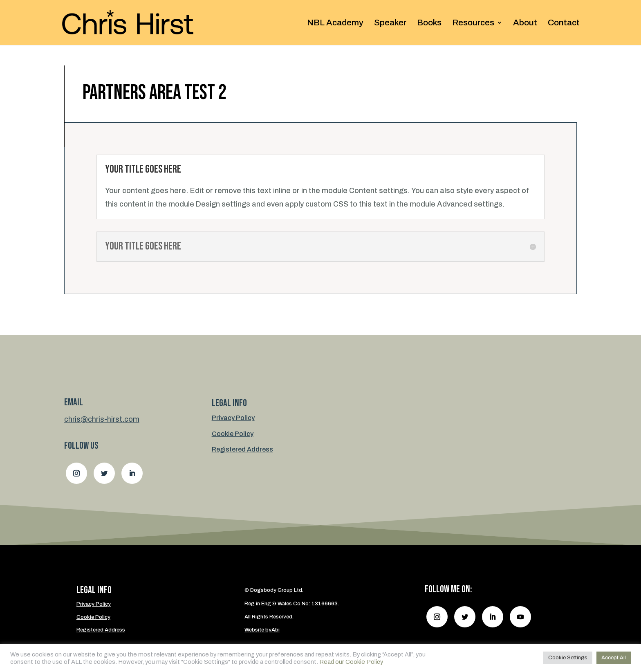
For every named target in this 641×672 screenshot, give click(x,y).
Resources (473, 23)
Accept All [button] (614, 658)
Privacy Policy (233, 418)
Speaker (390, 23)
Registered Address (242, 449)
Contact (564, 23)
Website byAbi (262, 630)
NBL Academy (335, 23)
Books (429, 23)
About (525, 23)
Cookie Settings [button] (568, 658)
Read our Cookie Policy (351, 662)
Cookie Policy (233, 434)
